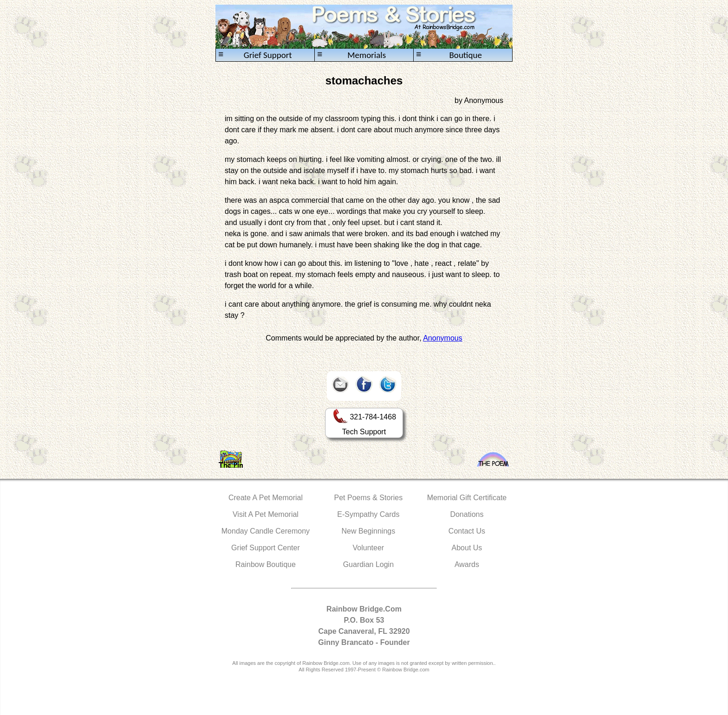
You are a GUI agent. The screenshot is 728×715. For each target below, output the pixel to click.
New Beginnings (369, 531)
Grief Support (255, 55)
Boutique (449, 55)
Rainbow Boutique (266, 564)
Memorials (351, 55)
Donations (467, 514)
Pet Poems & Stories (369, 498)
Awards (467, 564)
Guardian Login (368, 564)
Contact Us (467, 531)
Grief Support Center (266, 548)
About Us (467, 548)
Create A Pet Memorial (266, 498)
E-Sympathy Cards (368, 514)
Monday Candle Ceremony (266, 531)
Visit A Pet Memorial (266, 514)
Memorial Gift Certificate (467, 498)
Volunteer (369, 548)
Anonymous (443, 338)
